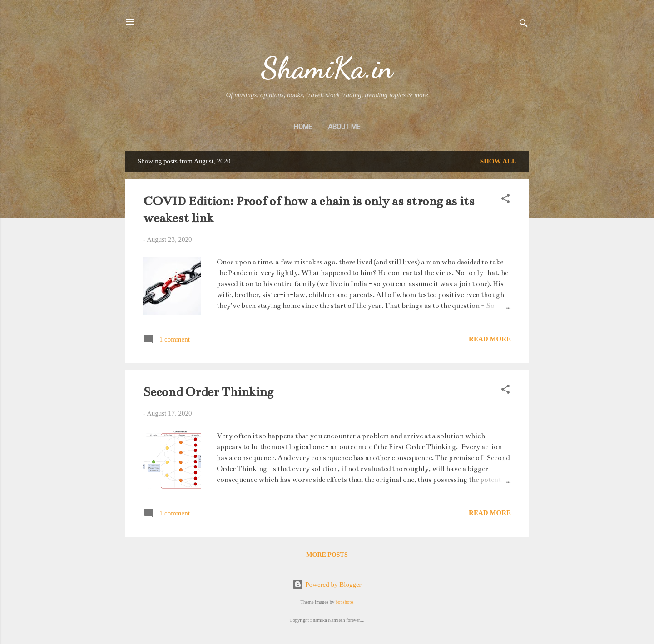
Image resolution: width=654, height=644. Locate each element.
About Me (344, 127)
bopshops (345, 602)
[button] (505, 200)
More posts (327, 555)
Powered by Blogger (327, 585)
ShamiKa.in (327, 68)
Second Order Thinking (208, 392)
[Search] (524, 25)
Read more (490, 339)
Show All (498, 161)
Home (303, 127)
